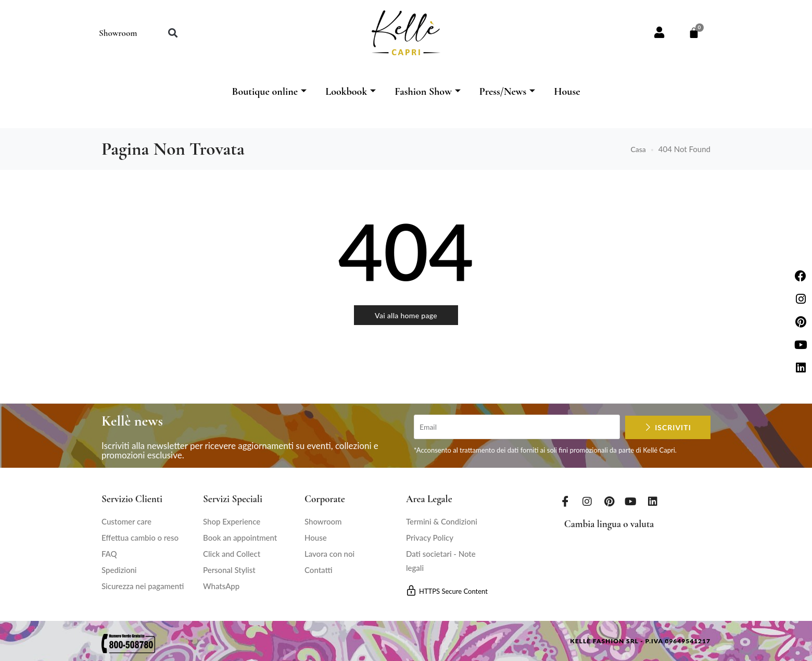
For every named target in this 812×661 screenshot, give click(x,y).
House (567, 92)
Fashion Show (428, 92)
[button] (173, 33)
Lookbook (351, 92)
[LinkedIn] (653, 501)
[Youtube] (631, 501)
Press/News (507, 92)
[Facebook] (565, 501)
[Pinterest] (609, 501)
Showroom (118, 33)
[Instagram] (587, 501)
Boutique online (269, 92)
